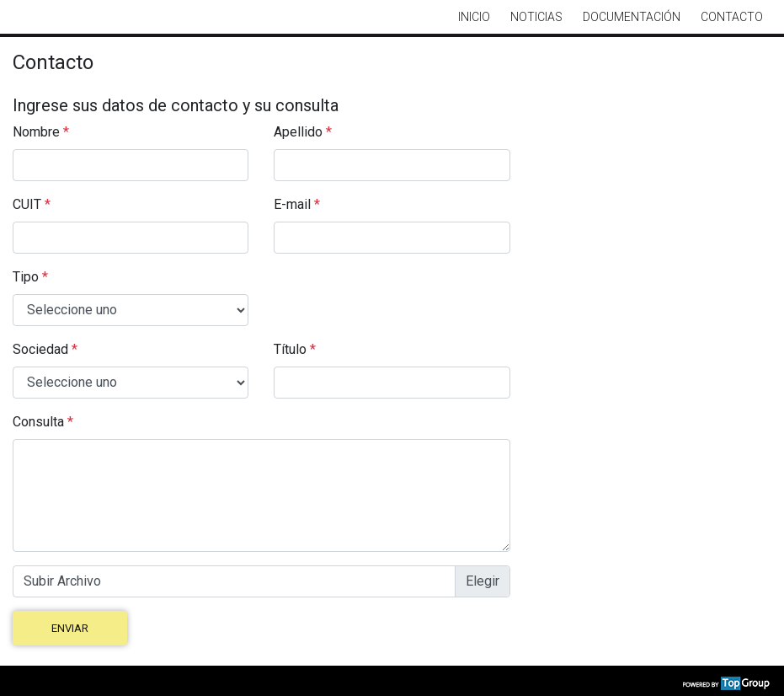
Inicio (474, 17)
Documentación (632, 17)
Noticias (536, 17)
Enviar (70, 628)
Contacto (732, 17)
